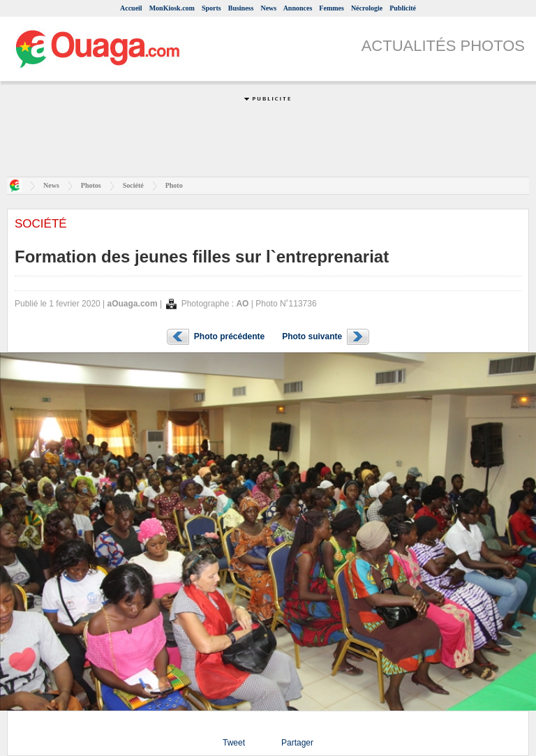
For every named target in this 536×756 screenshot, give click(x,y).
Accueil (131, 8)
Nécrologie (367, 8)
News (268, 8)
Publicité (403, 8)
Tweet (234, 743)
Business (241, 8)
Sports (211, 8)
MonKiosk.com (172, 8)
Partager (297, 743)
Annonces (298, 8)
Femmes (332, 8)
